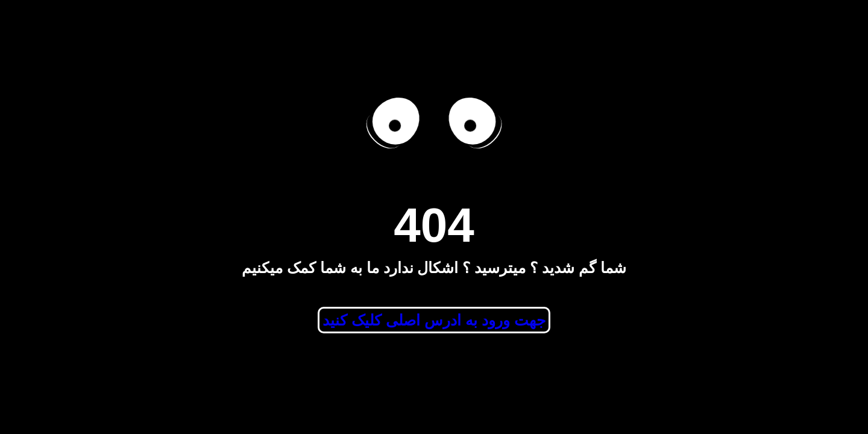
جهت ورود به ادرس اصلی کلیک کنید (434, 320)
